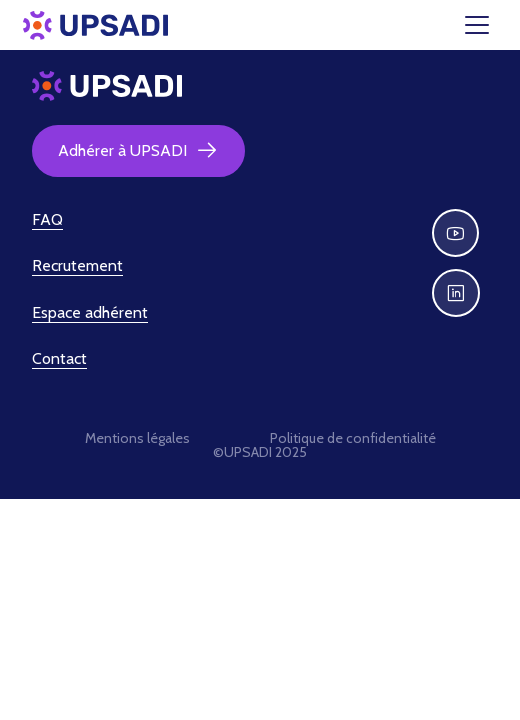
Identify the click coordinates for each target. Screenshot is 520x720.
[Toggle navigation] (489, 25)
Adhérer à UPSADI (138, 151)
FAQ (47, 219)
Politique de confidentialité (353, 438)
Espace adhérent (90, 312)
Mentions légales (137, 438)
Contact (59, 358)
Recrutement (77, 265)
